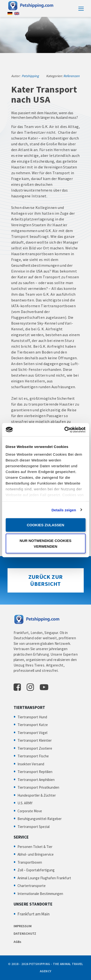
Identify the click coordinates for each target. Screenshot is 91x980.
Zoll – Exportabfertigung (36, 870)
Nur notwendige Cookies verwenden (45, 543)
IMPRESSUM (23, 926)
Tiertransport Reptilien (35, 772)
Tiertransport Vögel (32, 733)
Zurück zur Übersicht (46, 580)
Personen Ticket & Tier (35, 847)
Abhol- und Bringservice (36, 854)
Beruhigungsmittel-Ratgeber (40, 819)
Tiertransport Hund (32, 717)
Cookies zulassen (45, 525)
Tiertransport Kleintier (35, 740)
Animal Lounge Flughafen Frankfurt (44, 878)
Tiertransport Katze (33, 725)
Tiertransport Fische (33, 756)
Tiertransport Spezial (33, 827)
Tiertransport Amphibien (36, 780)
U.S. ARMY (25, 803)
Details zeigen (64, 510)
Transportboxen (30, 862)
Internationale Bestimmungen (40, 894)
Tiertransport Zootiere (35, 748)
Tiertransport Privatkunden (38, 787)
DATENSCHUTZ (25, 933)
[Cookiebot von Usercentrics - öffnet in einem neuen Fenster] (65, 430)
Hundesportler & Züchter (37, 795)
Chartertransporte (32, 886)
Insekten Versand (31, 764)
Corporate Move (30, 811)
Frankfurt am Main (33, 914)
